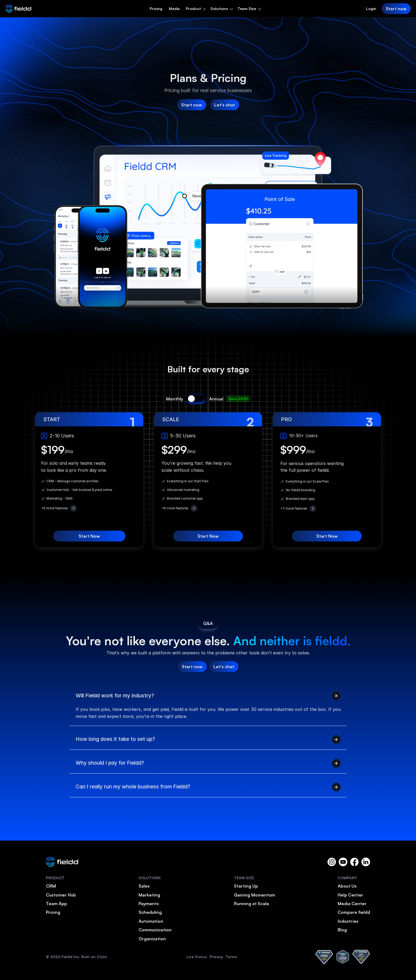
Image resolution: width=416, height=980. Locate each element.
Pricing (156, 9)
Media (174, 9)
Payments (149, 904)
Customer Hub (61, 895)
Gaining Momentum (254, 895)
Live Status (197, 957)
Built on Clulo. (95, 957)
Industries (348, 921)
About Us (347, 886)
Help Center (350, 895)
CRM (51, 886)
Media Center (352, 904)
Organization (152, 939)
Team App (56, 904)
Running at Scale (251, 904)
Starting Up (246, 886)
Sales (144, 886)
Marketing (149, 895)
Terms (231, 957)
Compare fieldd (354, 912)
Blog (342, 930)
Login (371, 9)
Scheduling (150, 912)
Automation (151, 921)
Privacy (216, 957)
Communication (155, 930)
